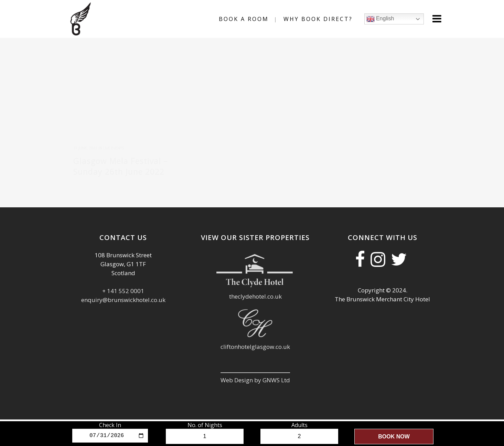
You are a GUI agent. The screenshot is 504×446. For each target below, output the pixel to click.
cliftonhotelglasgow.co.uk (255, 339)
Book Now (394, 437)
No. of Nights (205, 425)
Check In (110, 425)
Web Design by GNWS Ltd (255, 372)
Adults (299, 425)
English (380, 19)
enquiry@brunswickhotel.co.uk (123, 292)
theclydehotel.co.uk (255, 289)
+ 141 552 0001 (123, 283)
